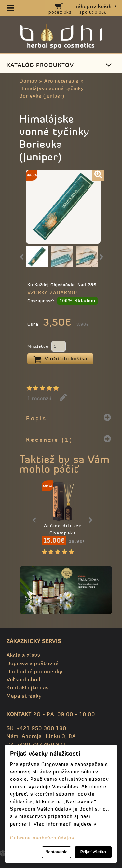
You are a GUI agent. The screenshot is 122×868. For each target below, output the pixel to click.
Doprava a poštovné (33, 663)
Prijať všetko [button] (93, 852)
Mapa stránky (24, 696)
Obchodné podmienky (34, 671)
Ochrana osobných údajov (42, 838)
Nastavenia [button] (56, 852)
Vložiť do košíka (60, 359)
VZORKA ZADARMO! (52, 293)
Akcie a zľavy (23, 655)
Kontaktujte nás (28, 687)
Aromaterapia (61, 81)
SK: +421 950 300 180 (36, 728)
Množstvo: (47, 347)
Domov (28, 81)
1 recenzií (40, 399)
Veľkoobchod (24, 679)
